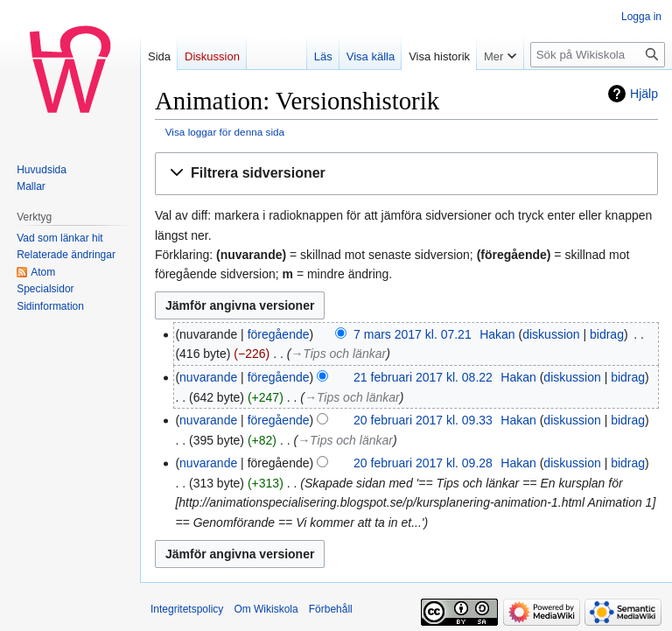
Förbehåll (331, 609)
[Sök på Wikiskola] (598, 55)
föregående (279, 334)
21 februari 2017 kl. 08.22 (423, 377)
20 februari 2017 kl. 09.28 (423, 463)
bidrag (607, 334)
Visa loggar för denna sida (225, 132)
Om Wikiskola (266, 609)
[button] (406, 174)
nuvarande (208, 377)
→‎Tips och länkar (338, 354)
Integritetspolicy (187, 609)
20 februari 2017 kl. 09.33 (423, 420)
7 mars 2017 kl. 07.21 (413, 334)
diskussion (551, 334)
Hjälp (644, 94)
